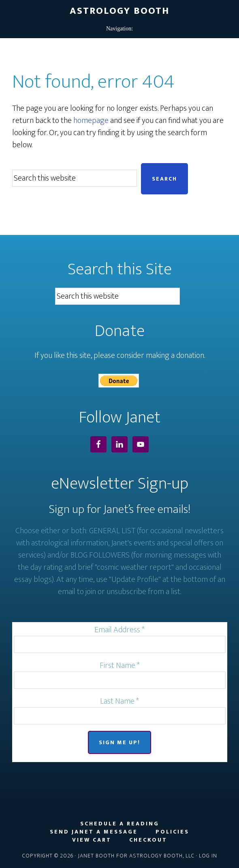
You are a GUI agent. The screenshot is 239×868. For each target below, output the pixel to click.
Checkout (148, 840)
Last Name (119, 701)
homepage (91, 121)
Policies (172, 832)
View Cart (92, 840)
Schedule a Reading (120, 824)
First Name (120, 666)
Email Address (119, 630)
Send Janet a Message (94, 832)
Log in (208, 856)
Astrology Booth (119, 11)
